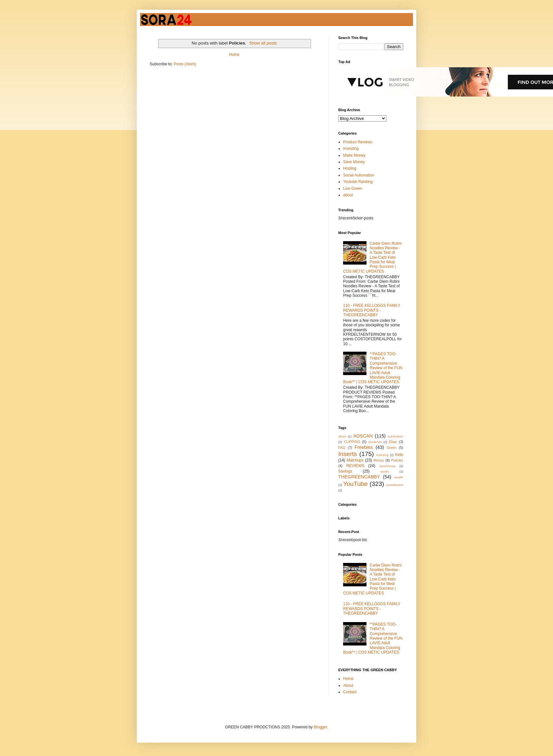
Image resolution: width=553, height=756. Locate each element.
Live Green (353, 189)
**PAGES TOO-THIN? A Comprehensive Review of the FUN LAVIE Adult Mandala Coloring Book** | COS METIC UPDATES (373, 368)
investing (382, 455)
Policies (397, 460)
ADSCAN (363, 436)
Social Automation (359, 175)
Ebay (393, 442)
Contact (350, 692)
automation (396, 436)
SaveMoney (387, 466)
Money (379, 460)
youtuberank (395, 485)
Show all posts (263, 43)
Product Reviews (358, 142)
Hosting (350, 168)
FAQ (342, 448)
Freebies (364, 447)
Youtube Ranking (358, 182)
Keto (399, 455)
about (348, 195)
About (348, 685)
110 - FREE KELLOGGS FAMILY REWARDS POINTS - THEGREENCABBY (372, 310)
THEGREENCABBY (359, 477)
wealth (399, 477)
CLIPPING (352, 442)
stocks (385, 471)
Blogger (321, 727)
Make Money (354, 155)
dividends (375, 442)
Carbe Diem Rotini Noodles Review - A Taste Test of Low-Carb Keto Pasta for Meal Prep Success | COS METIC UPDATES (372, 257)
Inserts (348, 454)
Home (234, 55)
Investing (351, 149)
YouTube (355, 484)
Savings (345, 471)
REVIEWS (355, 466)
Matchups (355, 460)
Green (392, 448)
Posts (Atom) (185, 64)
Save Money (354, 162)
